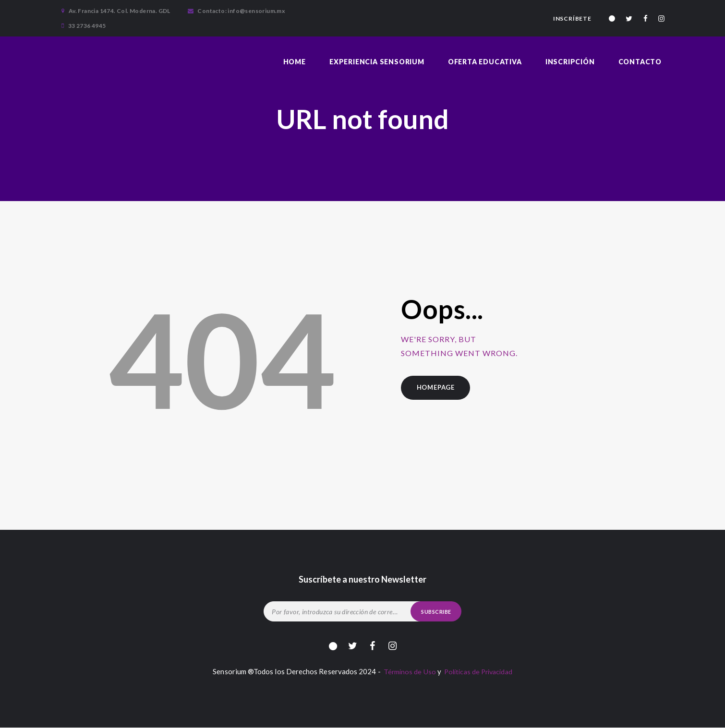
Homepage (437, 388)
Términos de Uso (407, 672)
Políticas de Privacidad (479, 672)
